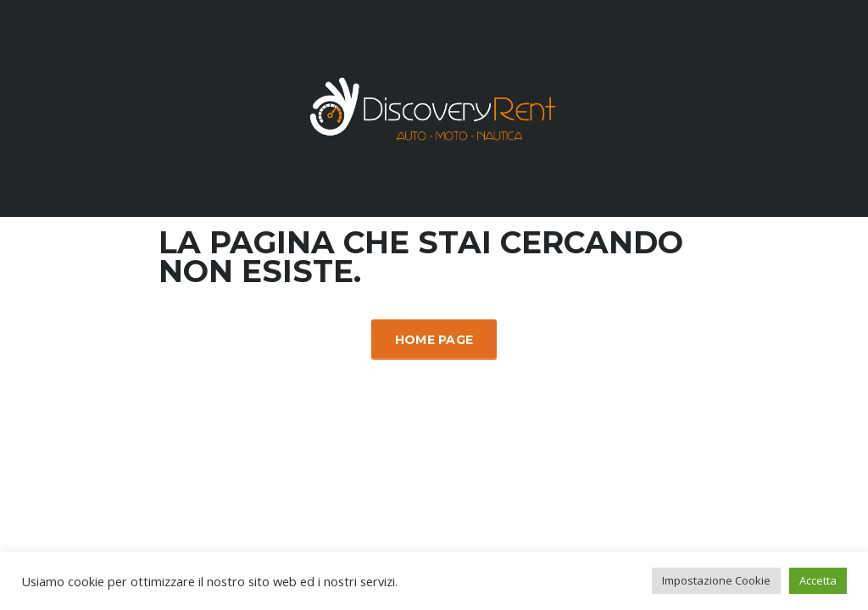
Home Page (434, 340)
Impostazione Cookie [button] (716, 580)
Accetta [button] (818, 580)
